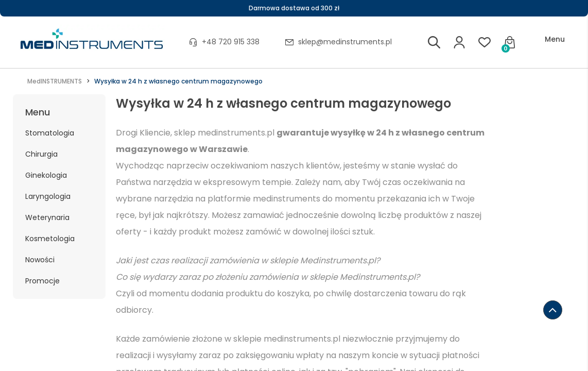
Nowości (40, 260)
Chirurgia (41, 154)
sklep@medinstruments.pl (345, 42)
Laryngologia (48, 196)
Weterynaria (47, 217)
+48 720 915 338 (231, 42)
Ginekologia (46, 175)
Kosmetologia (50, 239)
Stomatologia (50, 133)
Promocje (42, 281)
